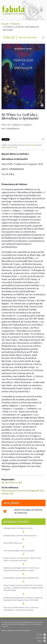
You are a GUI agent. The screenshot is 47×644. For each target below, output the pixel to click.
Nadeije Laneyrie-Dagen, (21, 569)
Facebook (40, 638)
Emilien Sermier (31, 145)
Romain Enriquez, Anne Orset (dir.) (22, 559)
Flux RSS (41, 635)
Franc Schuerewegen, (19, 551)
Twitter (41, 641)
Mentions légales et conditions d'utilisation (16, 630)
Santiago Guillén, (18, 528)
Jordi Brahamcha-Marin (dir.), (23, 599)
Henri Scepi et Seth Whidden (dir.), (21, 609)
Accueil (5, 24)
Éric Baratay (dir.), (20, 536)
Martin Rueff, (13, 543)
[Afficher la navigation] (41, 10)
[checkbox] (43, 38)
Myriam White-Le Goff (9, 147)
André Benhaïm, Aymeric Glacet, (21, 578)
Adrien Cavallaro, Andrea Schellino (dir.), (23, 588)
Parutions (15, 24)
